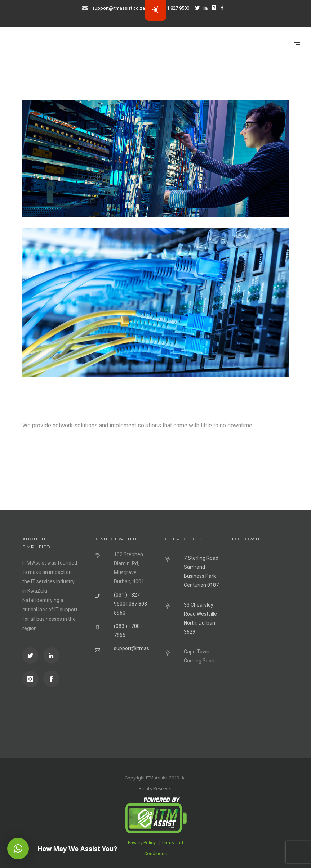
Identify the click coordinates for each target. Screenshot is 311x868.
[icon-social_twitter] (199, 8)
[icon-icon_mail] (86, 8)
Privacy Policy (142, 843)
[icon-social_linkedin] (208, 8)
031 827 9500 (176, 8)
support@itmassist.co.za (119, 8)
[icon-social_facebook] (51, 679)
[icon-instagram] (216, 8)
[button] (18, 849)
